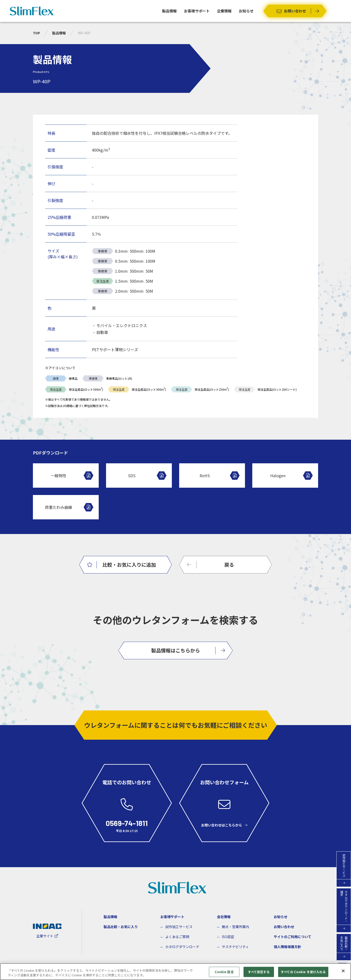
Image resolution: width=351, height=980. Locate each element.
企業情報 (224, 11)
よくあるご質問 (177, 937)
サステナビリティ (235, 947)
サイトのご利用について (292, 937)
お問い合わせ (284, 927)
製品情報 (169, 11)
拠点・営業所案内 (235, 927)
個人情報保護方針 (287, 947)
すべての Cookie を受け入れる (303, 972)
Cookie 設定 (224, 972)
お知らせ (246, 11)
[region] (175, 972)
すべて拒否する (259, 972)
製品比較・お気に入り (121, 927)
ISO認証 (228, 937)
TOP (36, 33)
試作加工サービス (179, 927)
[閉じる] (343, 971)
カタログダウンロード (182, 947)
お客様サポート (197, 11)
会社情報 (224, 917)
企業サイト (45, 936)
